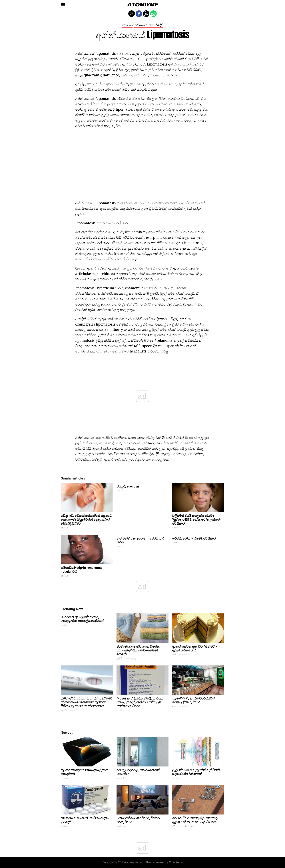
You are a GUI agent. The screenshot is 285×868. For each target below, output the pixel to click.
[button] (63, 5)
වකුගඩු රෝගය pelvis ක (135, 335)
